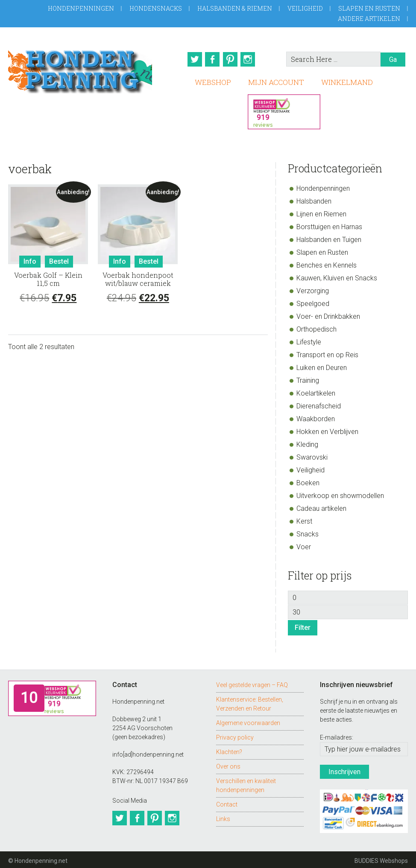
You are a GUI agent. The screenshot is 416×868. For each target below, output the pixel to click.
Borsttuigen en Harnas (329, 225)
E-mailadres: (337, 735)
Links (223, 817)
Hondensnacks (156, 8)
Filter (303, 625)
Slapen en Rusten (369, 8)
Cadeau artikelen (321, 506)
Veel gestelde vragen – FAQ (252, 683)
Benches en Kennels (327, 263)
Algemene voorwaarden (248, 721)
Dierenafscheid (319, 404)
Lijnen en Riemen (321, 212)
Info (30, 259)
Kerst (304, 519)
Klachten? (229, 750)
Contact (227, 802)
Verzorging (313, 289)
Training (308, 378)
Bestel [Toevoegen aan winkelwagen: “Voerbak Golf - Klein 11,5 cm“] (59, 259)
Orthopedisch (316, 327)
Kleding (307, 442)
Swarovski (312, 455)
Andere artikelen (369, 19)
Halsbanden (314, 199)
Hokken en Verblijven (327, 430)
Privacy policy (235, 735)
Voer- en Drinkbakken (328, 314)
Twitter (193, 59)
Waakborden (316, 417)
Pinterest (232, 59)
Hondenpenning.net (80, 69)
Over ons (228, 764)
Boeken (308, 481)
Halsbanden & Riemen (235, 8)
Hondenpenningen (81, 8)
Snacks (308, 532)
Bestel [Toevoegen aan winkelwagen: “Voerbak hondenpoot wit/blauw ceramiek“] (149, 259)
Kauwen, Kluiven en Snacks (337, 276)
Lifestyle (309, 340)
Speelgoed (313, 301)
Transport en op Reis (327, 353)
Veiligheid (305, 8)
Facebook (212, 59)
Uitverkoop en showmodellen (340, 494)
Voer (304, 545)
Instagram (252, 59)
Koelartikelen (316, 391)
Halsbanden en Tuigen (329, 237)
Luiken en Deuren (322, 366)
